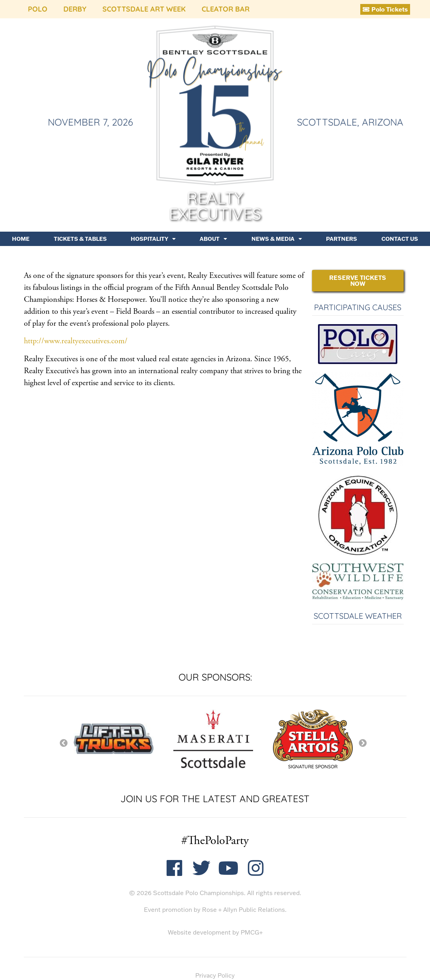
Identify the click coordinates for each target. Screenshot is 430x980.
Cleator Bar (226, 9)
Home (21, 239)
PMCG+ (252, 932)
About (213, 239)
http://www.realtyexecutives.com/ (76, 341)
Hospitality (153, 239)
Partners (342, 239)
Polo (38, 9)
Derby (75, 9)
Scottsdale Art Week (144, 9)
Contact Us (400, 239)
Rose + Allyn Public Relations (243, 910)
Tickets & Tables (80, 239)
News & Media (277, 239)
